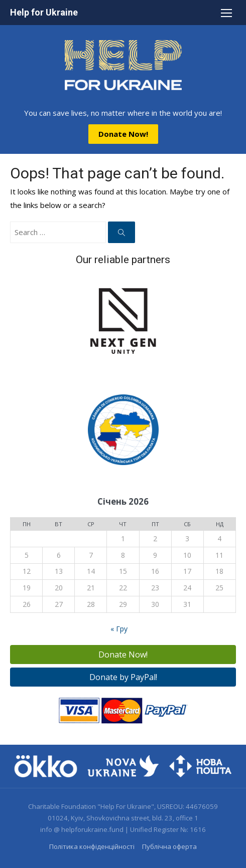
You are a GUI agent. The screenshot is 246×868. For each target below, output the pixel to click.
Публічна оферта (169, 846)
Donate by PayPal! (123, 677)
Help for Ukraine (44, 12)
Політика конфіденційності (92, 846)
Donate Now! (123, 134)
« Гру (119, 629)
